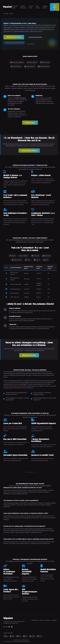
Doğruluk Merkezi (45, 7)
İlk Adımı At (55, 7)
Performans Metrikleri (17, 62)
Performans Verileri (15, 7)
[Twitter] (4, 627)
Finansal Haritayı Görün (35, 37)
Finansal (41, 620)
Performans (35, 620)
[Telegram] (12, 627)
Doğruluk (54, 620)
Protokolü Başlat (30, 123)
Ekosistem (48, 620)
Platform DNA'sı (16, 66)
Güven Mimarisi (30, 66)
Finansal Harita (31, 7)
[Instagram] (7, 627)
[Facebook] (9, 627)
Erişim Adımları (32, 62)
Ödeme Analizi (45, 62)
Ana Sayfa (6, 14)
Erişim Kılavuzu (38, 7)
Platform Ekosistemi (23, 7)
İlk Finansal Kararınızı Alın (14, 37)
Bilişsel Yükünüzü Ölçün (29, 355)
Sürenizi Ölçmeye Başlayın (29, 151)
